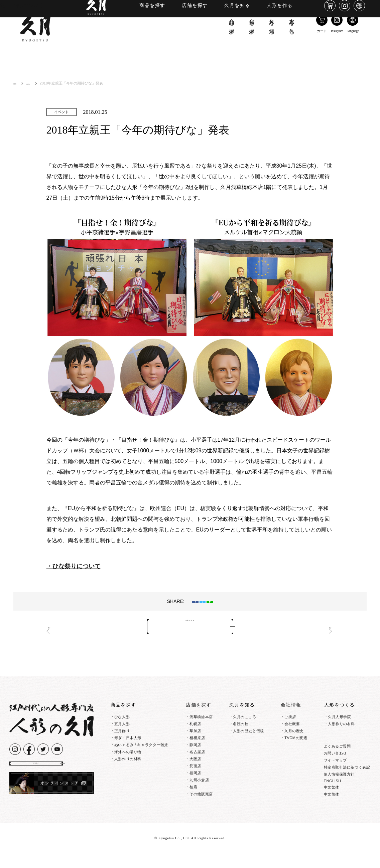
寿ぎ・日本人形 (128, 740)
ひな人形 (122, 719)
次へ (322, 629)
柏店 (193, 789)
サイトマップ (335, 775)
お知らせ (41, 83)
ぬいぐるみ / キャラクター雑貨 (141, 747)
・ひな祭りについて (74, 566)
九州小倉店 (199, 782)
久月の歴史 (294, 733)
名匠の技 (241, 726)
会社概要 (292, 726)
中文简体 (332, 809)
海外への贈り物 (128, 754)
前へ (58, 629)
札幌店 (195, 726)
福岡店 (195, 775)
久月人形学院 (339, 719)
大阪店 (195, 761)
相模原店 (197, 740)
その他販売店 (201, 796)
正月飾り (122, 733)
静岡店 (195, 747)
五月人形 (122, 726)
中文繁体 (332, 802)
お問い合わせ (335, 768)
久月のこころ (244, 719)
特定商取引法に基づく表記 (347, 782)
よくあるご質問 (337, 761)
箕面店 (195, 768)
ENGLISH (333, 796)
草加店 (195, 733)
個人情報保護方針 (339, 789)
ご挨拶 (290, 719)
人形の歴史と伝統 (248, 733)
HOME (19, 83)
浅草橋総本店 (201, 719)
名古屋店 (197, 754)
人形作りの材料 (128, 761)
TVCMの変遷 (296, 740)
